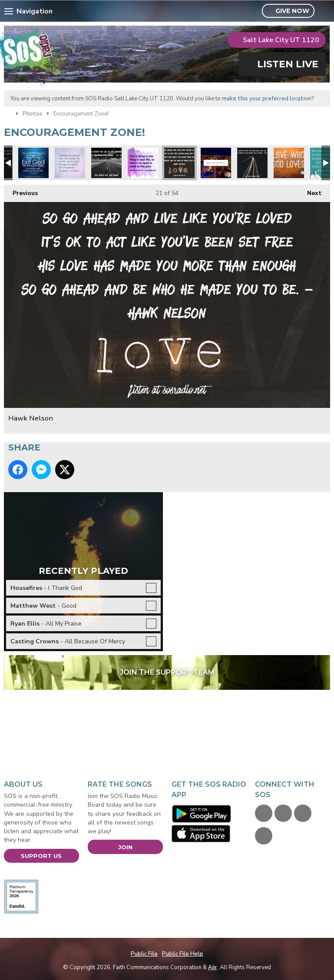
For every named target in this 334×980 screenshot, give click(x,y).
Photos (33, 114)
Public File (144, 954)
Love (289, 163)
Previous (21, 191)
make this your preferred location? (268, 99)
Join (125, 847)
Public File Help (183, 954)
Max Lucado (252, 163)
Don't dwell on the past (143, 163)
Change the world (70, 163)
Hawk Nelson (179, 163)
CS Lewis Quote (106, 163)
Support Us (41, 856)
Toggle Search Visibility (325, 11)
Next (310, 191)
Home (8, 113)
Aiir (213, 967)
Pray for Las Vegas (216, 163)
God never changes (33, 163)
